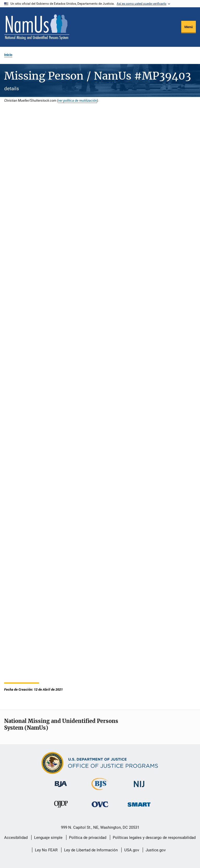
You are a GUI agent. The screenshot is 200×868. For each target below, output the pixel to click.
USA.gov (132, 850)
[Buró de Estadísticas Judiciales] (100, 791)
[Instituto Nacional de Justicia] (139, 788)
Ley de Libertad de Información (91, 850)
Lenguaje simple (48, 838)
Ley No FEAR (46, 850)
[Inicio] (37, 27)
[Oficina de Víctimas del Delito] (100, 808)
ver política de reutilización (77, 100)
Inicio (8, 55)
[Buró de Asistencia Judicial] (61, 788)
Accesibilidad (16, 838)
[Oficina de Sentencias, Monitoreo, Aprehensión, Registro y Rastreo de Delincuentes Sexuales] (139, 808)
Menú (189, 27)
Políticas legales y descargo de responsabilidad (154, 838)
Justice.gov (156, 850)
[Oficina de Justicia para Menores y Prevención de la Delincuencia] (61, 809)
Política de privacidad (88, 838)
